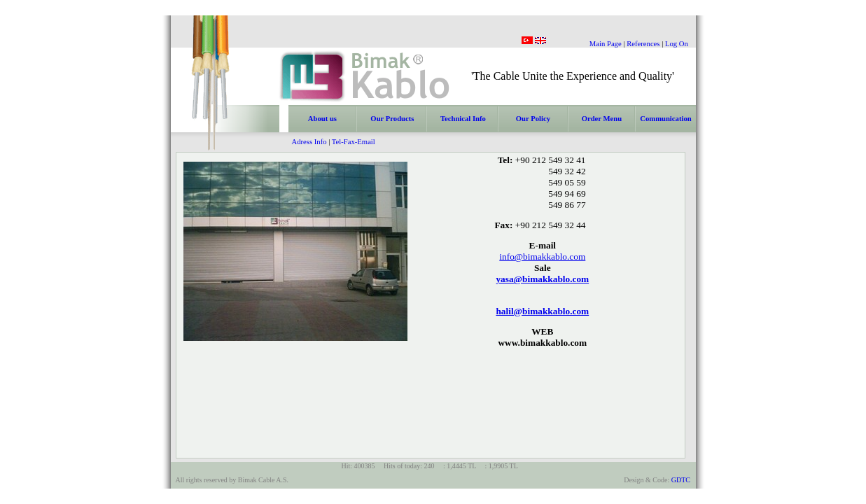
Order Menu (602, 119)
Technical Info (463, 119)
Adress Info (309, 142)
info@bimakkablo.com (542, 257)
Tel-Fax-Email (354, 142)
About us (322, 119)
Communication (665, 119)
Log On (677, 44)
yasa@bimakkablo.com (542, 279)
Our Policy (533, 119)
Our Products (392, 119)
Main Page (606, 44)
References (643, 44)
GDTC (681, 480)
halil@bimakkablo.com (542, 311)
